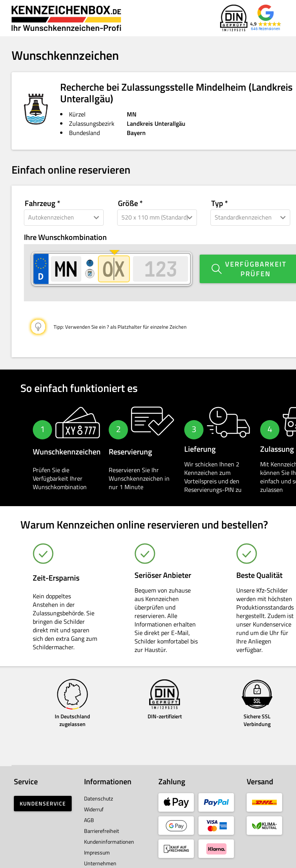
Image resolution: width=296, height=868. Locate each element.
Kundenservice (43, 796)
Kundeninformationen (109, 834)
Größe (128, 203)
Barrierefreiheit (102, 823)
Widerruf (94, 801)
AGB (89, 812)
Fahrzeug (40, 203)
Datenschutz (98, 791)
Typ (217, 203)
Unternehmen (100, 855)
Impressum (97, 845)
